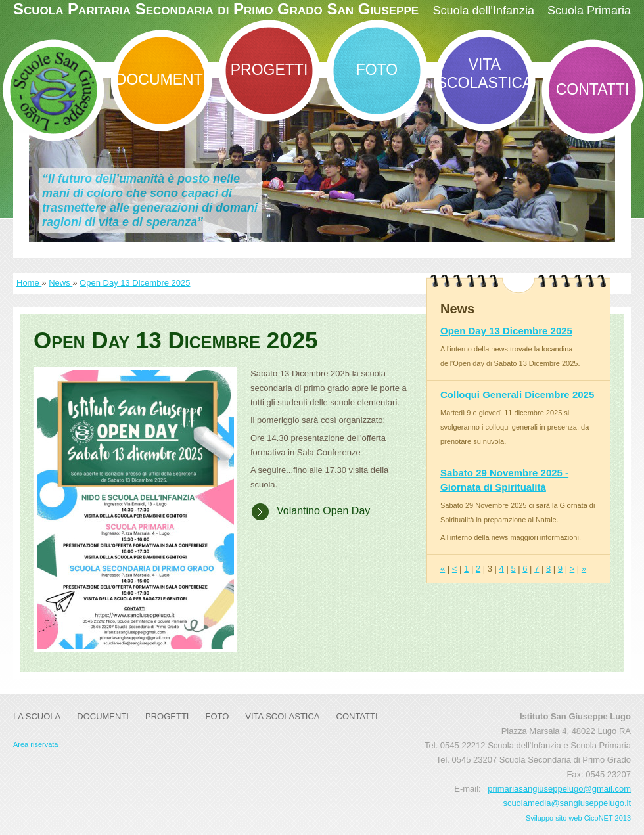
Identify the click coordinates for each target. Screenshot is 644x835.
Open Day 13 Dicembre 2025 (135, 283)
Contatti (593, 89)
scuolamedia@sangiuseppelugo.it (567, 803)
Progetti (269, 70)
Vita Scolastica (485, 74)
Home (29, 283)
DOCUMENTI (161, 79)
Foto (377, 70)
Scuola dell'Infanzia (483, 11)
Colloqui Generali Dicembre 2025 (517, 395)
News (60, 283)
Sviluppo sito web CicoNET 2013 (578, 818)
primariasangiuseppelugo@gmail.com (559, 789)
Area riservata (35, 744)
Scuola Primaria (589, 11)
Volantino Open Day (323, 511)
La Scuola (37, 716)
